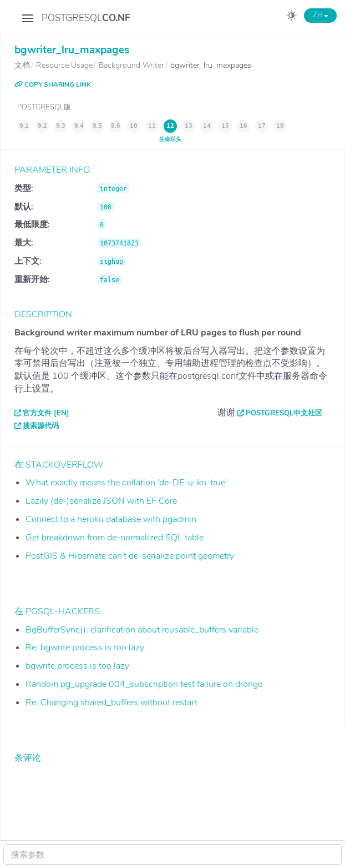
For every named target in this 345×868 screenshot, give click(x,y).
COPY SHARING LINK (53, 84)
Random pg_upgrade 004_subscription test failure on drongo (144, 684)
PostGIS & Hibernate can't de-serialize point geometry (130, 556)
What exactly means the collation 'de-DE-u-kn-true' (126, 483)
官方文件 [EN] (46, 413)
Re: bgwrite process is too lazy (85, 648)
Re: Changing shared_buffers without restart (111, 703)
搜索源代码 (41, 426)
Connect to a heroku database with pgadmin (111, 519)
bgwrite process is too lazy (77, 666)
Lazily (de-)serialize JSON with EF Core (101, 501)
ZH (320, 15)
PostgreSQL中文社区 (284, 413)
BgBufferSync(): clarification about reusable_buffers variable (142, 630)
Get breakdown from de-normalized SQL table (115, 538)
